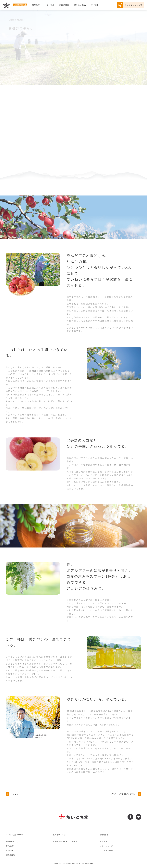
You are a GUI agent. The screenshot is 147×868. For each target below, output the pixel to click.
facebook (130, 817)
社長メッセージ (107, 846)
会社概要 (104, 842)
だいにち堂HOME (15, 835)
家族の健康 (11, 855)
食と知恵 (10, 851)
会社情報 (105, 835)
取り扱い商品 (60, 835)
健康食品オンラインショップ (66, 842)
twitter (139, 817)
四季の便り (11, 846)
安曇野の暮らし (13, 842)
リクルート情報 (107, 851)
